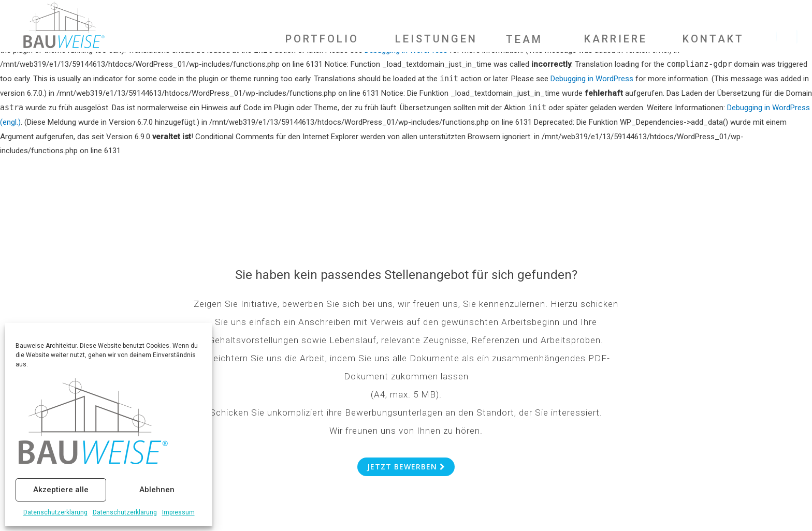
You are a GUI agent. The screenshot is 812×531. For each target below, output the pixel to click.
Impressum (178, 512)
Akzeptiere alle (61, 490)
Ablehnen (157, 490)
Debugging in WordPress (592, 79)
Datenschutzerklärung (55, 512)
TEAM (524, 39)
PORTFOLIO (322, 38)
